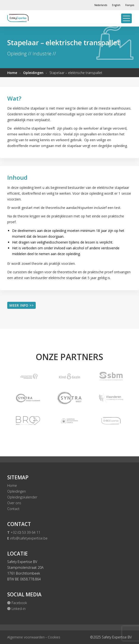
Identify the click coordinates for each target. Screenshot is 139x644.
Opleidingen (33, 73)
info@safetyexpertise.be (27, 538)
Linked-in (16, 609)
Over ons (14, 503)
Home (12, 73)
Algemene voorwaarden (26, 637)
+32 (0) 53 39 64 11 (24, 532)
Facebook (17, 603)
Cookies (54, 637)
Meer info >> (21, 305)
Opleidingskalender (22, 497)
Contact (13, 509)
